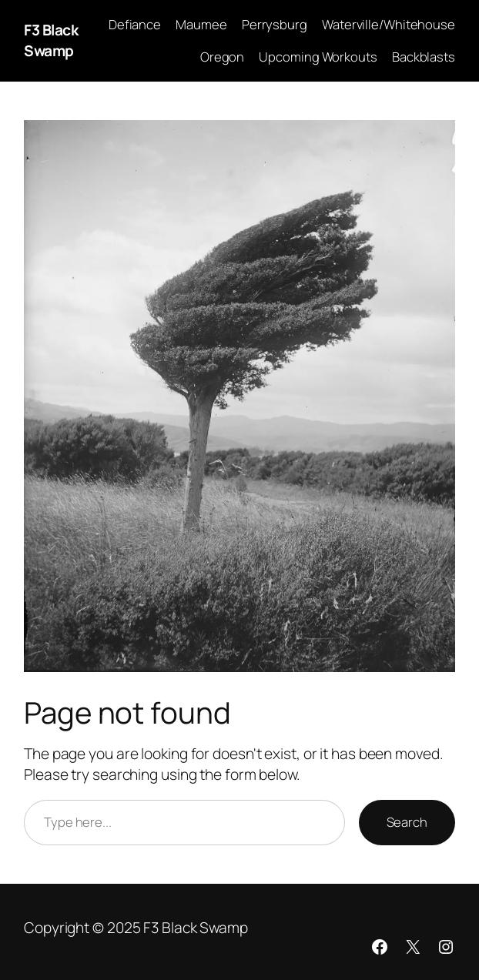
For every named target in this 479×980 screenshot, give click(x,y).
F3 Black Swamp (51, 40)
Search (407, 822)
